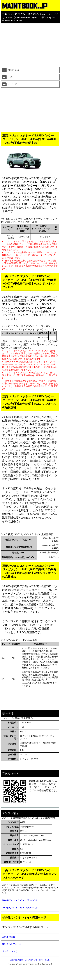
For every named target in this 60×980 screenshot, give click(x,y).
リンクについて (31, 960)
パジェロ (10, 84)
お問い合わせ (44, 960)
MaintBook (10, 70)
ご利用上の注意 (17, 960)
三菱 (7, 77)
